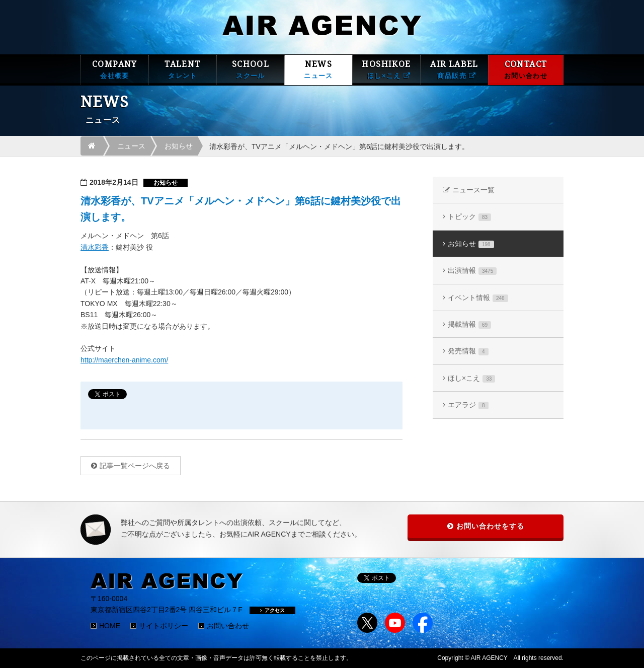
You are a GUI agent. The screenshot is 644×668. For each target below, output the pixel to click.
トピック (469, 217)
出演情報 (472, 271)
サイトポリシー (164, 626)
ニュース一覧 (473, 190)
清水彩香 (95, 247)
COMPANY (115, 70)
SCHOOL (251, 70)
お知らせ (179, 146)
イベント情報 (478, 298)
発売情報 (468, 351)
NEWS (318, 70)
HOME (110, 626)
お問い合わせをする (490, 526)
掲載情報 (469, 324)
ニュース (131, 146)
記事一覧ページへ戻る (135, 466)
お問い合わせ (228, 626)
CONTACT (526, 70)
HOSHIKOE (386, 70)
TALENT (183, 70)
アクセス (272, 610)
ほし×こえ (471, 378)
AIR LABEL (454, 70)
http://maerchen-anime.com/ (124, 360)
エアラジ (468, 405)
